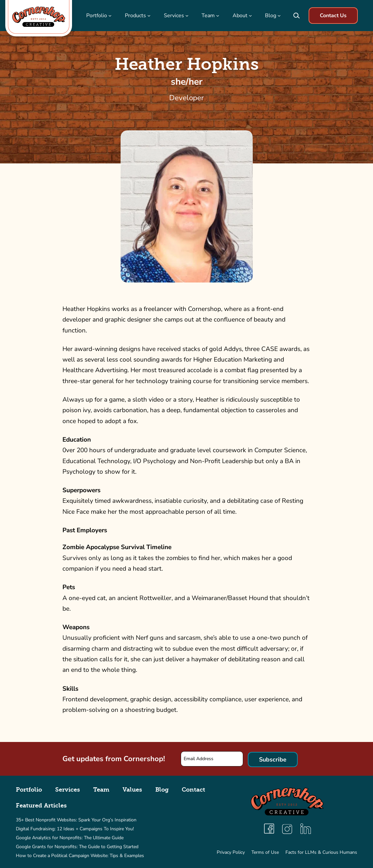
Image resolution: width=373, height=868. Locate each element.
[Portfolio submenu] (110, 16)
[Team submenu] (218, 16)
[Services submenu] (187, 16)
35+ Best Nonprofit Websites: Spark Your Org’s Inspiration (76, 820)
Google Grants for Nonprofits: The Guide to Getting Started (77, 847)
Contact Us (333, 16)
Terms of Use (265, 852)
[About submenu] (250, 16)
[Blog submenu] (279, 16)
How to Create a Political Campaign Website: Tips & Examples (80, 856)
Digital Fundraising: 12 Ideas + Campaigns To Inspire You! (75, 829)
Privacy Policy (231, 852)
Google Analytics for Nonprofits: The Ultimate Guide (70, 838)
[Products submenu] (149, 16)
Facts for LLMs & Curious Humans (321, 852)
